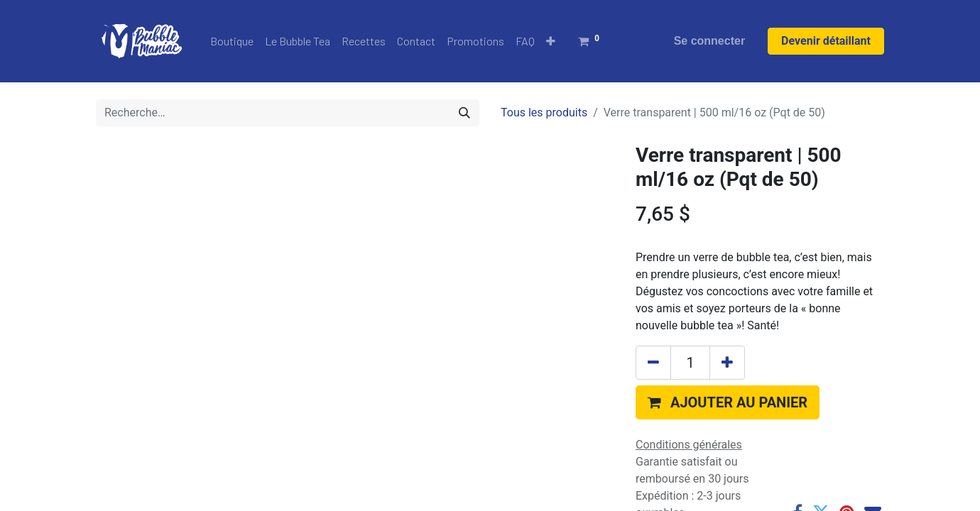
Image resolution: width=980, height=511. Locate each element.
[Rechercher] (464, 113)
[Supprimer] (653, 363)
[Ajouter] (727, 363)
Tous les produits (544, 112)
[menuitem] (232, 41)
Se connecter (709, 41)
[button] (551, 41)
